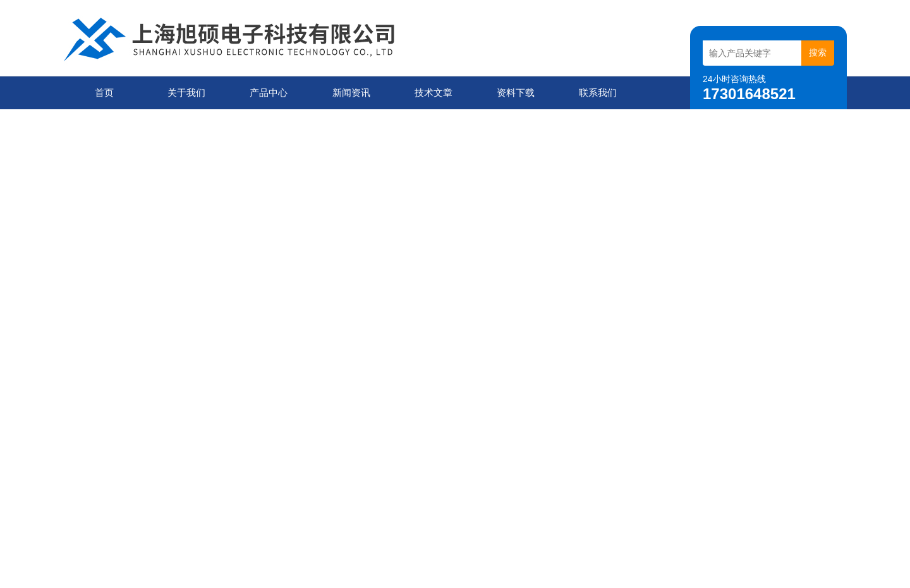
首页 (104, 93)
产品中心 (269, 93)
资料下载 (516, 93)
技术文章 (434, 93)
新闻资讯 (351, 93)
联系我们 (598, 93)
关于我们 (186, 93)
